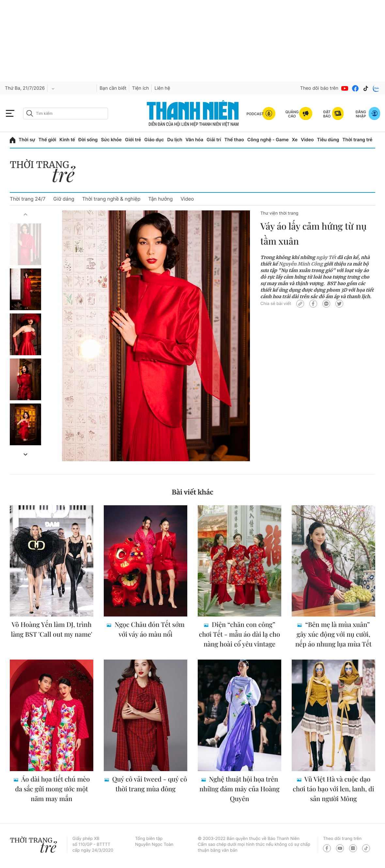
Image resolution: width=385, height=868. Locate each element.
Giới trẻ (133, 140)
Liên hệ (162, 88)
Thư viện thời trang (279, 213)
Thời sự (27, 140)
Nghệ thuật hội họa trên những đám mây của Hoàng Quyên (239, 789)
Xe (295, 140)
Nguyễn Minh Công (301, 264)
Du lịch (175, 140)
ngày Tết (326, 257)
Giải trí (214, 140)
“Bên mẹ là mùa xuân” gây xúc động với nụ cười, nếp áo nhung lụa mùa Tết (333, 634)
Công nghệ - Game (268, 140)
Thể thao (234, 140)
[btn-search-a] (30, 113)
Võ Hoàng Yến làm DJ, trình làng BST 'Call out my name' (51, 629)
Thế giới (47, 140)
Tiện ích (140, 88)
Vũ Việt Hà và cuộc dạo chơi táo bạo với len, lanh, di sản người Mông (333, 789)
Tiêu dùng (328, 140)
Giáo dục (154, 140)
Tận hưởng (160, 199)
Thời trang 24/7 (28, 199)
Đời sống (88, 140)
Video (307, 140)
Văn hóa (195, 140)
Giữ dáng (64, 199)
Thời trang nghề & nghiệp (111, 199)
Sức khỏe (111, 140)
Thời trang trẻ (357, 140)
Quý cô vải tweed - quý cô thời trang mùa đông (149, 784)
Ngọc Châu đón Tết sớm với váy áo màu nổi (149, 629)
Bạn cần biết (113, 88)
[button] (25, 214)
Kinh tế (67, 140)
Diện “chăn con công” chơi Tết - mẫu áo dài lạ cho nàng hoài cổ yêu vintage (240, 634)
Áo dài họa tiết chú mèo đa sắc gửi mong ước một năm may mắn (52, 789)
